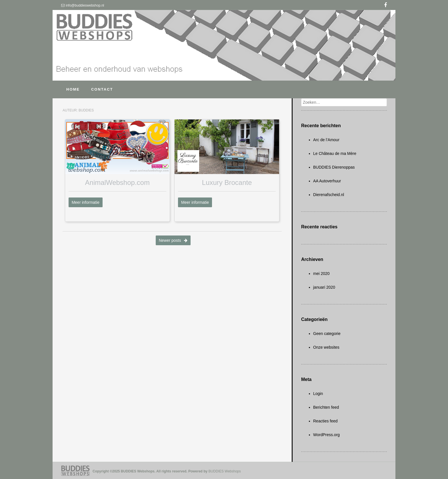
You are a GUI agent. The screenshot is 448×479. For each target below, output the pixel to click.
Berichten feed (326, 407)
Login (318, 394)
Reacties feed (325, 421)
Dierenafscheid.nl (329, 195)
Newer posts (173, 240)
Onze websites (326, 347)
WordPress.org (326, 435)
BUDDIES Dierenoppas (334, 167)
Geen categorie (327, 334)
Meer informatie (86, 202)
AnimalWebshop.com (117, 182)
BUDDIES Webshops (225, 471)
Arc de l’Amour (326, 140)
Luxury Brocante (227, 182)
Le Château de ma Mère (335, 153)
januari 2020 (324, 287)
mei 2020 (321, 274)
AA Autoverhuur (327, 181)
